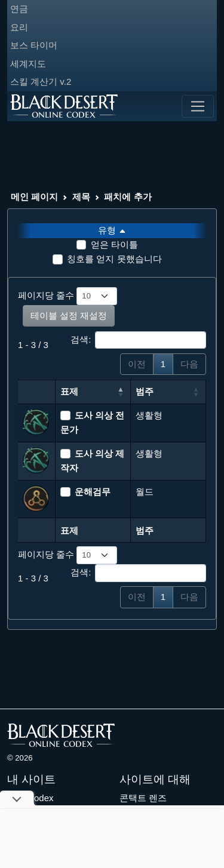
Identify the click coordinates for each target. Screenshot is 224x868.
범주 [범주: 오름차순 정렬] (145, 391)
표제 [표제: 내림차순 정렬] (69, 391)
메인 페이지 (34, 197)
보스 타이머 (34, 45)
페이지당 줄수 (67, 296)
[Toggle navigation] (198, 106)
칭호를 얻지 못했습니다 (114, 259)
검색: (138, 340)
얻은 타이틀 (114, 244)
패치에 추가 (128, 197)
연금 (19, 9)
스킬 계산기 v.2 (41, 81)
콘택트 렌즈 (143, 798)
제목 (81, 197)
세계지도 (28, 64)
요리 (19, 27)
